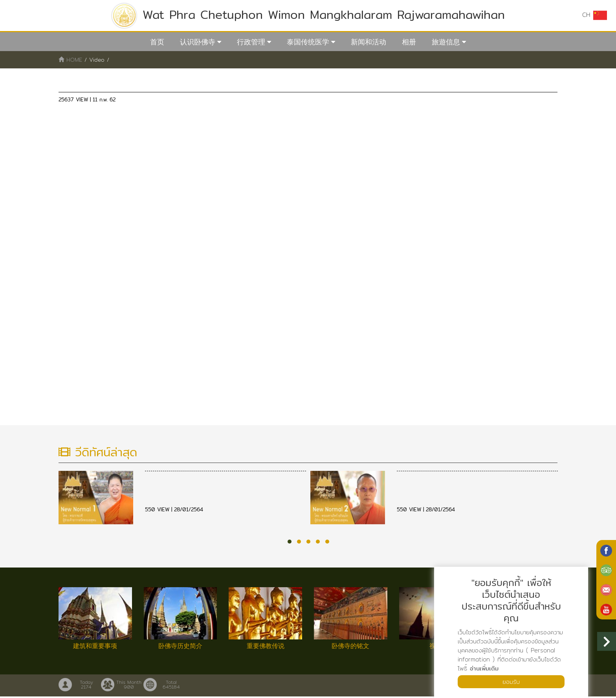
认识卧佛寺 (198, 42)
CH (594, 15)
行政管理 (251, 42)
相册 (409, 42)
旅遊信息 (446, 42)
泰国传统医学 (308, 42)
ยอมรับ (511, 681)
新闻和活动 (368, 42)
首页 (157, 42)
